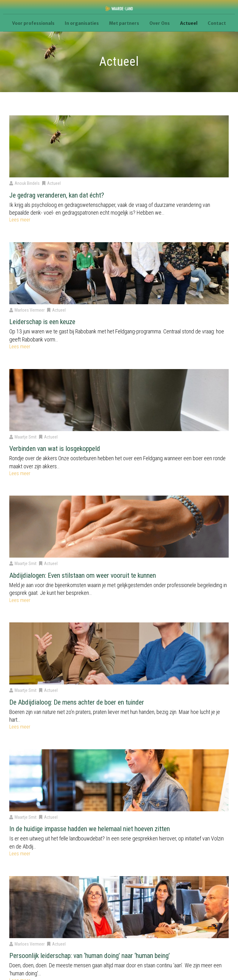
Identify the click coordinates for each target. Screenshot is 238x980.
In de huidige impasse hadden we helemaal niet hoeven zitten (90, 829)
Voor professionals (33, 23)
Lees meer (20, 220)
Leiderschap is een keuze (42, 322)
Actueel (189, 23)
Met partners (124, 23)
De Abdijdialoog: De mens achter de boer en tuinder (77, 702)
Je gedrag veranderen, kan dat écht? (57, 195)
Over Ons (160, 23)
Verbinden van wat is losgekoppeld (55, 449)
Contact (217, 23)
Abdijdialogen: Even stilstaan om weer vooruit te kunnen (83, 575)
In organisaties (82, 23)
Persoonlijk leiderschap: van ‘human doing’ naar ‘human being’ (90, 956)
